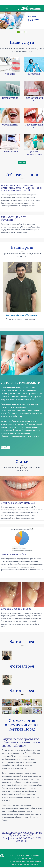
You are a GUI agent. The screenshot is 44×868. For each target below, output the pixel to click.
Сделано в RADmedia (24, 858)
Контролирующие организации (24, 865)
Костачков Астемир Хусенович (21, 315)
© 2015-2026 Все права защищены (24, 856)
